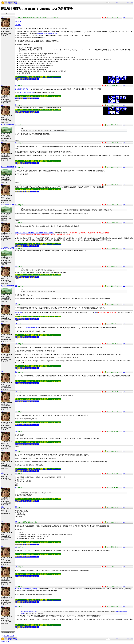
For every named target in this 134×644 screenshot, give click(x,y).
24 (16, 522)
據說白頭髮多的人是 (32, 328)
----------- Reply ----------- (8, 14)
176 (95, 312)
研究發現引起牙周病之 (22, 89)
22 (16, 487)
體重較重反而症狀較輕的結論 (47, 34)
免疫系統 (7, 636)
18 (16, 411)
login (128, 3)
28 (16, 606)
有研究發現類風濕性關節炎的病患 (26, 589)
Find (117, 3)
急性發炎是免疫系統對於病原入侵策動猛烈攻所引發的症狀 (34, 233)
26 (16, 567)
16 (16, 372)
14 (16, 324)
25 (16, 547)
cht (6, 3)
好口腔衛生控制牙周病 (27, 93)
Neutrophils (19, 312)
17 (16, 392)
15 (16, 343)
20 (16, 451)
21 (16, 473)
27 (16, 586)
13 (16, 304)
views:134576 (5, 642)
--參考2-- (18, 25)
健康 (10, 3)
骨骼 (15, 3)
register (131, 3)
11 (16, 266)
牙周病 (12, 636)
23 (16, 507)
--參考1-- (18, 21)
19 (16, 431)
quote (124, 18)
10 (16, 248)
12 (16, 286)
